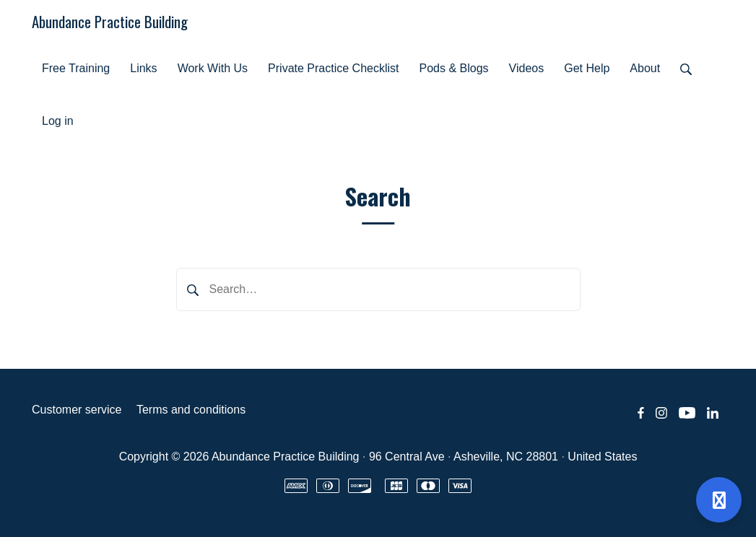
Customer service (77, 410)
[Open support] (719, 500)
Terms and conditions (191, 410)
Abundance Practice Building (110, 21)
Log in (58, 121)
